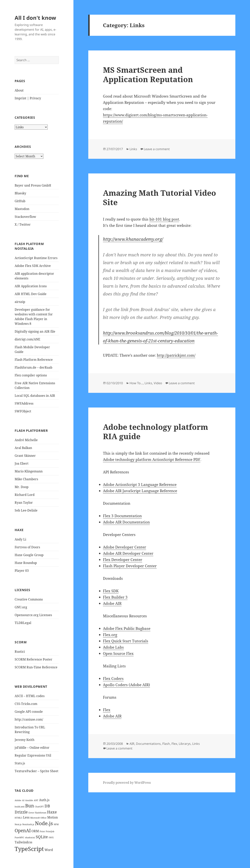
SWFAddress (24, 403)
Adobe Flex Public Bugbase (127, 628)
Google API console (29, 712)
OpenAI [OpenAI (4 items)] (23, 830)
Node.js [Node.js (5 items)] (44, 823)
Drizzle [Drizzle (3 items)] (21, 812)
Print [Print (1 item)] (42, 831)
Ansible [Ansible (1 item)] (29, 800)
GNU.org (21, 607)
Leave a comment (157, 149)
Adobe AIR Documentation (126, 522)
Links (133, 149)
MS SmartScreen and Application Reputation (148, 74)
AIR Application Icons (31, 286)
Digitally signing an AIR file (35, 331)
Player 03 (22, 571)
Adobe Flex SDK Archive (33, 266)
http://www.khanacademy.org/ (133, 239)
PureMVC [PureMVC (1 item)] (19, 837)
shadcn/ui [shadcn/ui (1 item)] (30, 837)
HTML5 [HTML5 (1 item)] (18, 818)
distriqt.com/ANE (27, 339)
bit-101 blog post (164, 219)
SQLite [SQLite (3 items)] (42, 837)
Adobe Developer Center (125, 547)
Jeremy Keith (25, 740)
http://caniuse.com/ (29, 719)
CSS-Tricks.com (26, 704)
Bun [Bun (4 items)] (30, 806)
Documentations (148, 744)
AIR (132, 744)
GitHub (20, 201)
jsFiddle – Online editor (32, 748)
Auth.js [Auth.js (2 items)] (44, 800)
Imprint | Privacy (28, 98)
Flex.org (110, 635)
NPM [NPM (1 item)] (56, 824)
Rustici (20, 652)
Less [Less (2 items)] (26, 817)
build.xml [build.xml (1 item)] (20, 807)
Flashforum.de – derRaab (33, 367)
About (19, 90)
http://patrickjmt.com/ (176, 355)
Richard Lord (25, 495)
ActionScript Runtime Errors (36, 258)
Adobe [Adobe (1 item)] (18, 800)
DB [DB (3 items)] (47, 806)
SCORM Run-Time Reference (36, 667)
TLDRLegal (23, 623)
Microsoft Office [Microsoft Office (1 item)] (38, 818)
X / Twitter (23, 224)
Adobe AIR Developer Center (128, 553)
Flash (166, 744)
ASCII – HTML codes (30, 696)
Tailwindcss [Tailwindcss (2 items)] (23, 842)
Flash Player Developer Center (130, 566)
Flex (107, 710)
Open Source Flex (118, 653)
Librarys (185, 744)
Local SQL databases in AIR (35, 396)
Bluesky (20, 193)
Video (158, 383)
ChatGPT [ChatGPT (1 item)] (39, 807)
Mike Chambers (26, 479)
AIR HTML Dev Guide (31, 294)
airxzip (20, 302)
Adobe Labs (113, 647)
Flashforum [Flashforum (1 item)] (41, 813)
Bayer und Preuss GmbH (33, 185)
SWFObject (23, 411)
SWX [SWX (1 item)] (51, 837)
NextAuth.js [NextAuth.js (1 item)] (28, 824)
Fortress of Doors (27, 547)
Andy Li (20, 539)
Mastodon (22, 209)
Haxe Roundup (26, 563)
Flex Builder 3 (115, 597)
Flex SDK (111, 591)
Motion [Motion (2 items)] (53, 817)
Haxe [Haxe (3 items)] (52, 812)
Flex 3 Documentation (122, 516)
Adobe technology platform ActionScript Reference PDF (152, 460)
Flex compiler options (31, 375)
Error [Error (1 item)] (31, 813)
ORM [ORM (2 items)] (35, 831)
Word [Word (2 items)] (49, 850)
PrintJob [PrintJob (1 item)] (50, 831)
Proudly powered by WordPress (127, 783)
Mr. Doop (22, 487)
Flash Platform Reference (34, 360)
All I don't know (35, 18)
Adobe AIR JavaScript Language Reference (140, 491)
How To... (136, 383)
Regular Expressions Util (33, 755)
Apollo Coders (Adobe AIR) (126, 685)
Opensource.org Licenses (33, 615)
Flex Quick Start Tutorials (126, 641)
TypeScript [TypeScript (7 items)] (29, 849)
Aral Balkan (23, 448)
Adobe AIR (112, 603)
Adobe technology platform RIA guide (155, 431)
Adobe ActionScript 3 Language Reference (140, 485)
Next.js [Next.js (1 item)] (18, 824)
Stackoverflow (25, 217)
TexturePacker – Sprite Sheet (37, 771)
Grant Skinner (25, 456)
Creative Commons (29, 599)
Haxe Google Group (29, 555)
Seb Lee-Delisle (26, 510)
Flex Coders (113, 679)
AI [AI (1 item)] (23, 800)
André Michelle (26, 440)
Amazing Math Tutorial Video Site (159, 197)
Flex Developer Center (123, 560)
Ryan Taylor (24, 503)
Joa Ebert (22, 463)
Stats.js (20, 763)
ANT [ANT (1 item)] (36, 800)
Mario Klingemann (29, 471)
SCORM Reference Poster (33, 659)
